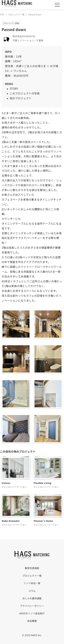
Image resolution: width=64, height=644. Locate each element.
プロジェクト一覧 (32, 576)
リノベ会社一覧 (32, 583)
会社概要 (32, 621)
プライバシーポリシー (32, 606)
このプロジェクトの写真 (25, 93)
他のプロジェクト (21, 98)
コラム (32, 591)
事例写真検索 (32, 568)
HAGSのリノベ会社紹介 (32, 613)
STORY (14, 88)
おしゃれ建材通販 (32, 598)
